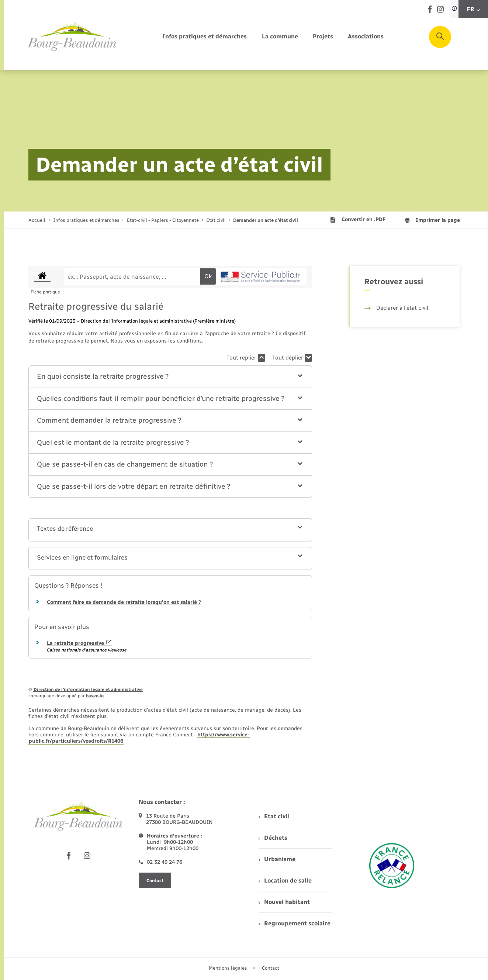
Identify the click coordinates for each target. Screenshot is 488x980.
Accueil (37, 220)
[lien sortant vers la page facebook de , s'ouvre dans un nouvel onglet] (430, 11)
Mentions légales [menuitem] (228, 968)
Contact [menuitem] (271, 968)
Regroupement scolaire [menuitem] (295, 923)
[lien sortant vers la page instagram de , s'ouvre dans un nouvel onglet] (440, 11)
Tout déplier (292, 358)
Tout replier (246, 358)
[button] (170, 377)
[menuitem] (205, 37)
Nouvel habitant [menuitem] (284, 902)
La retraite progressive (79, 643)
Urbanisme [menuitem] (277, 859)
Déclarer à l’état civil (396, 308)
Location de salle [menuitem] (285, 881)
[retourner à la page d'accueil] (72, 37)
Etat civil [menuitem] (274, 816)
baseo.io (95, 696)
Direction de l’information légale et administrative (88, 690)
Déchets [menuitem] (273, 838)
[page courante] (266, 220)
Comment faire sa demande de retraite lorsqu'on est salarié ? (124, 602)
